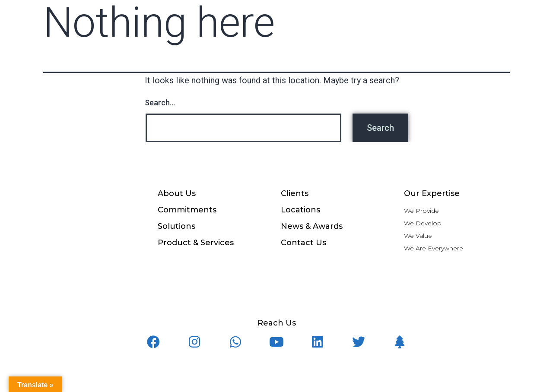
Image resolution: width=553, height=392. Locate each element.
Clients (295, 193)
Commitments (187, 210)
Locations (300, 210)
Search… (160, 103)
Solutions (176, 226)
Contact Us (304, 243)
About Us (177, 193)
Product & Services (196, 243)
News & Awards (312, 226)
